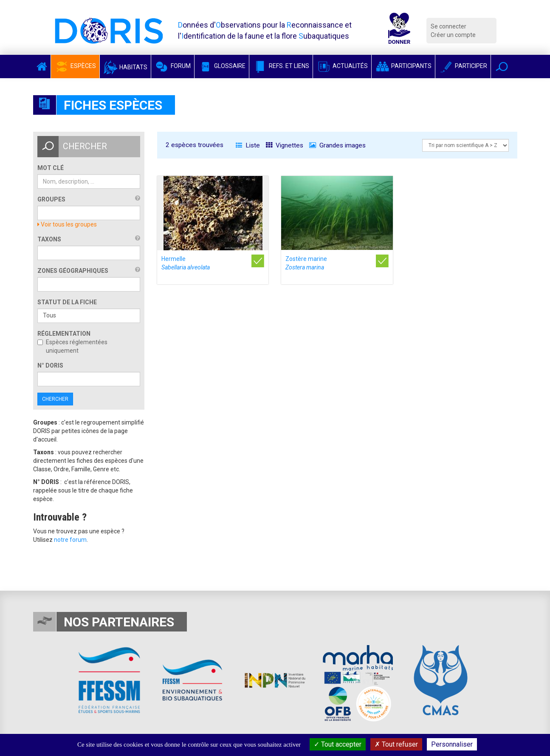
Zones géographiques (73, 271)
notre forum (70, 540)
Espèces (75, 66)
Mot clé (51, 168)
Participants (403, 66)
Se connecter (448, 26)
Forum (173, 66)
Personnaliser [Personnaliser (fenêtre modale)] (452, 744)
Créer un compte (453, 35)
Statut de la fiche (67, 302)
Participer (463, 66)
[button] (502, 67)
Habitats (125, 67)
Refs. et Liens (281, 66)
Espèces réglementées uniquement (72, 346)
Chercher (55, 399)
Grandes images (337, 145)
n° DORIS (50, 365)
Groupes (51, 199)
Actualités (342, 66)
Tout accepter (338, 744)
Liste (248, 145)
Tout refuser (396, 744)
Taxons (49, 239)
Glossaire (222, 66)
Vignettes (285, 145)
